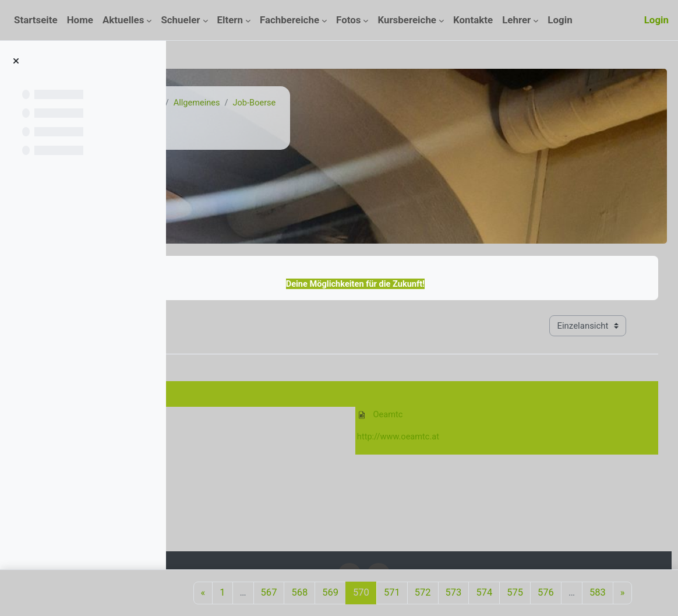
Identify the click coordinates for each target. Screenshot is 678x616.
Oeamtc (446, 416)
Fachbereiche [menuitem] (289, 20)
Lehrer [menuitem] (516, 20)
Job (292, 103)
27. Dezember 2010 (229, 390)
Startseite (218, 103)
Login (656, 20)
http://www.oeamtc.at (457, 438)
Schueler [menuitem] (180, 20)
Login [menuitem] (560, 20)
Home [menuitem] (80, 20)
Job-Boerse (395, 103)
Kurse (261, 103)
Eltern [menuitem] (230, 20)
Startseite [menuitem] (36, 20)
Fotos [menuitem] (348, 20)
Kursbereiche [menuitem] (407, 20)
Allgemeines (336, 103)
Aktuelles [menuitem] (123, 20)
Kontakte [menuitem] (473, 20)
